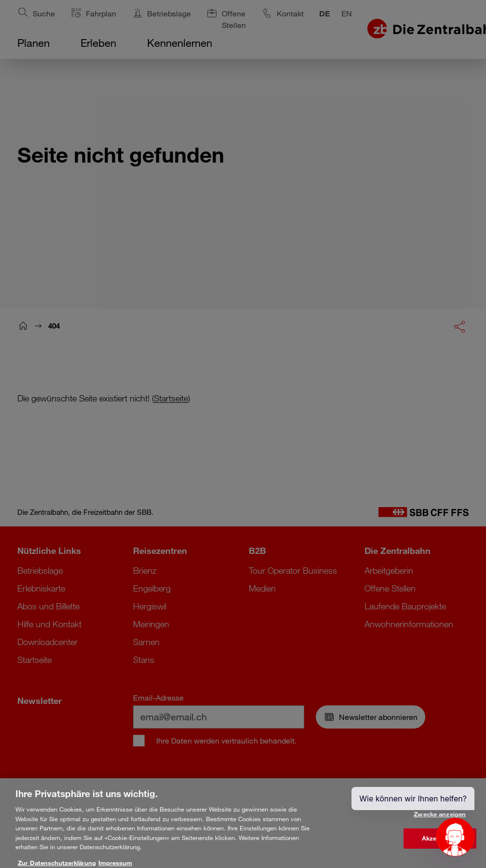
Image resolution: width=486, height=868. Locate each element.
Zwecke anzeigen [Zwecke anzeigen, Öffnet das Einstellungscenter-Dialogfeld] (440, 819)
